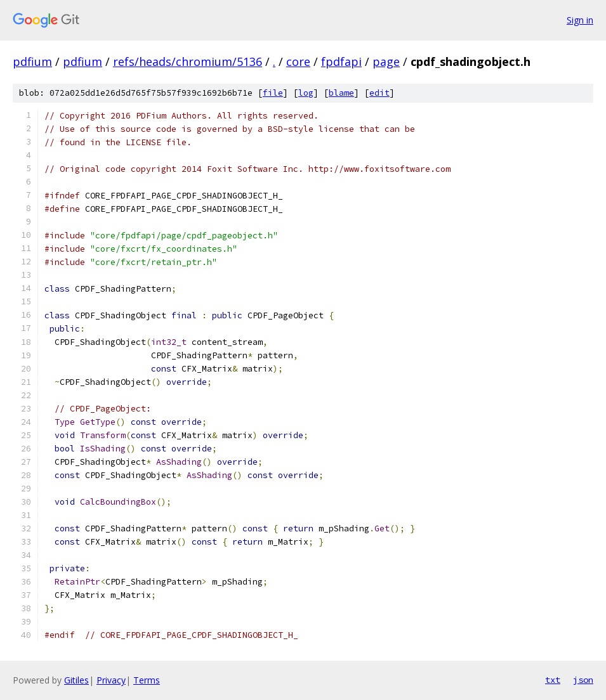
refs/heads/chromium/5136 (188, 62)
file (273, 93)
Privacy (111, 680)
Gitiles (76, 680)
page (386, 62)
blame (341, 93)
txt (553, 680)
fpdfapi (341, 62)
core (298, 62)
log (306, 93)
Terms (147, 680)
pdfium (32, 62)
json (583, 680)
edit (379, 93)
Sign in (580, 20)
